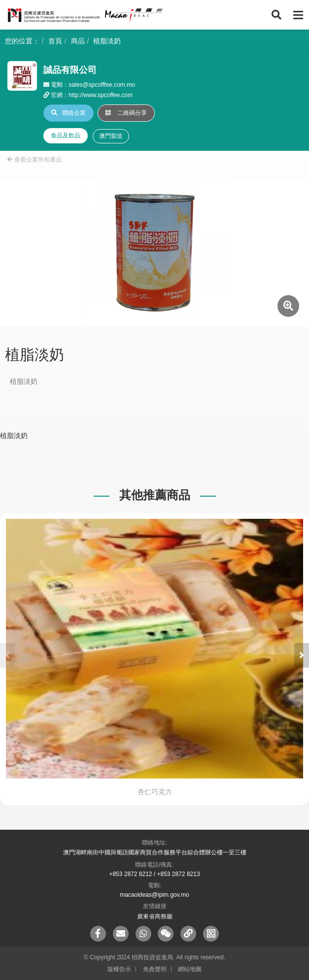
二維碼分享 (126, 113)
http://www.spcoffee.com (101, 95)
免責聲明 (155, 969)
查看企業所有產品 (34, 160)
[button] (302, 655)
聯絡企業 (69, 113)
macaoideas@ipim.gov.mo (154, 895)
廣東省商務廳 (155, 916)
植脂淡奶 (107, 41)
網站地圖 (190, 969)
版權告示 (119, 969)
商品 (78, 41)
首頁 (55, 41)
